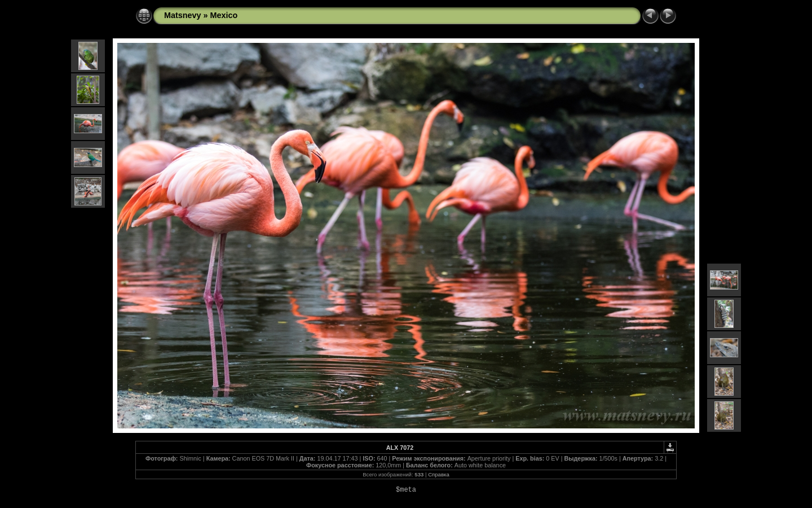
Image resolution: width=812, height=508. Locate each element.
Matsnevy (183, 15)
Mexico (224, 15)
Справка (439, 474)
